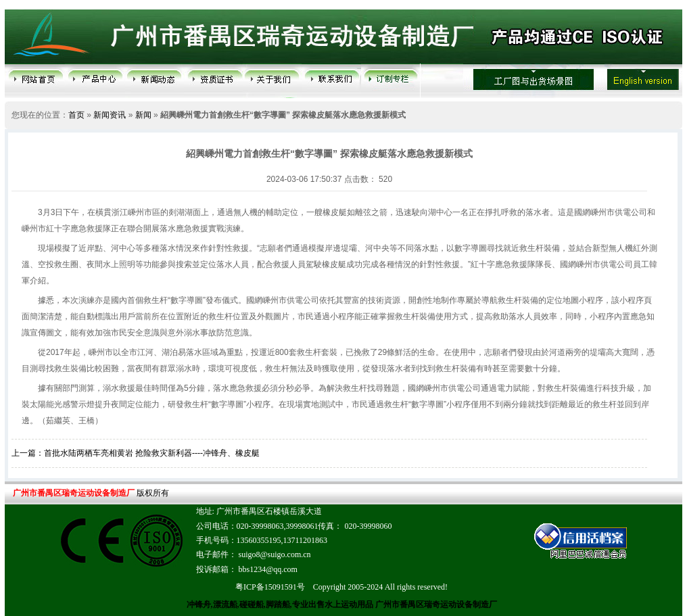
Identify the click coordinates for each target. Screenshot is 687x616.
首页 (76, 115)
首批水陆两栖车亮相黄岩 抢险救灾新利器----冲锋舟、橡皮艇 (152, 453)
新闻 (143, 115)
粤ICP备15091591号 (270, 587)
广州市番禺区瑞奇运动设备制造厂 (435, 605)
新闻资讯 (110, 115)
